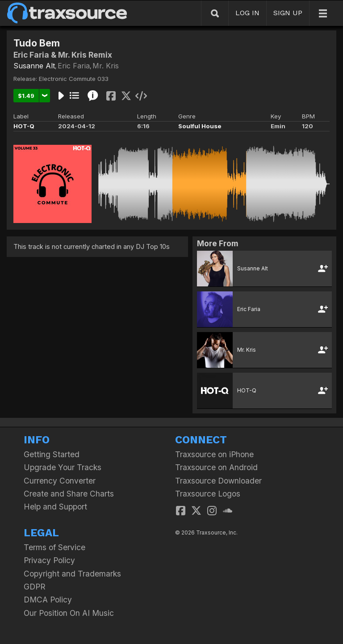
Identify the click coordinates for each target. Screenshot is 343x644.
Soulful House (200, 126)
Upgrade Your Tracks (63, 467)
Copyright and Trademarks (72, 574)
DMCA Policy (48, 600)
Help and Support (55, 507)
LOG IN (247, 13)
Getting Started (52, 454)
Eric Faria (74, 66)
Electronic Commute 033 (74, 79)
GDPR (35, 587)
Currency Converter (60, 481)
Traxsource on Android (216, 467)
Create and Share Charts (69, 494)
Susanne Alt (34, 66)
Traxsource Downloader (218, 481)
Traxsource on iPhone (214, 454)
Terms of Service (54, 547)
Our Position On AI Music (69, 613)
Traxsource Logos (208, 494)
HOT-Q (24, 126)
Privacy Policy (49, 560)
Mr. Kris (106, 66)
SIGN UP (288, 13)
